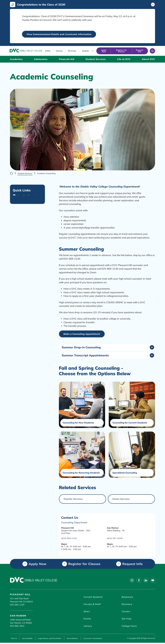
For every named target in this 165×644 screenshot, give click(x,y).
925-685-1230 (17, 605)
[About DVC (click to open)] (148, 59)
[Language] (88, 51)
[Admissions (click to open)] (41, 59)
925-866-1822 (17, 626)
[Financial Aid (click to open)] (67, 59)
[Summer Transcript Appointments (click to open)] (108, 356)
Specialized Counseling (125, 473)
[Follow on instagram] (131, 581)
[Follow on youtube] (153, 581)
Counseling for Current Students (130, 423)
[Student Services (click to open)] (96, 59)
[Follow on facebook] (138, 581)
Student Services (25, 173)
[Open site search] (152, 51)
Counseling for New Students (78, 423)
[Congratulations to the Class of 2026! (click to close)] (82, 4)
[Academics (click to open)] (16, 59)
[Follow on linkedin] (145, 581)
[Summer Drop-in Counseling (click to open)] (108, 348)
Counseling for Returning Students (81, 473)
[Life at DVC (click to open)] (124, 59)
